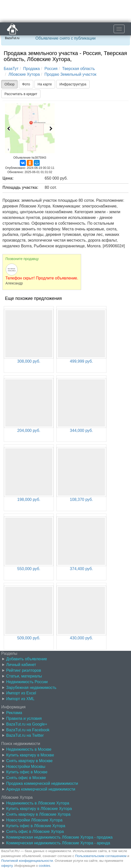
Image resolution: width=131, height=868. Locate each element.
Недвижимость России (27, 682)
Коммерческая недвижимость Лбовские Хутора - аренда (58, 843)
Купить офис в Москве (27, 772)
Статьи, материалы (24, 676)
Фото (26, 84)
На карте (45, 84)
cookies (44, 866)
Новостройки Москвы (26, 767)
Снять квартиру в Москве (29, 761)
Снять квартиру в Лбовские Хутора (38, 814)
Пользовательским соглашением (101, 856)
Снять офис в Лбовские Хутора (35, 832)
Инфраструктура (73, 84)
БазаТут (11, 69)
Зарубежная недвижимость (31, 688)
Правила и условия (24, 718)
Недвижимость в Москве (29, 749)
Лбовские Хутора (24, 74)
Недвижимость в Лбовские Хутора (38, 803)
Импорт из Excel (21, 693)
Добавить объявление (27, 659)
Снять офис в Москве (26, 778)
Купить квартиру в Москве (30, 755)
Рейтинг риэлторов (24, 670)
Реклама (14, 713)
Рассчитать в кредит (21, 94)
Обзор (9, 84)
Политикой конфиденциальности (27, 861)
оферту (7, 866)
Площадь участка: (20, 187)
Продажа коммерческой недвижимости (42, 783)
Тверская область (79, 69)
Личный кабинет (21, 665)
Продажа (32, 69)
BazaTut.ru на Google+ (27, 724)
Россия (51, 69)
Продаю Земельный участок (70, 74)
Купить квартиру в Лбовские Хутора (39, 809)
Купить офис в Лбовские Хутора (36, 826)
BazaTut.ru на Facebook (28, 730)
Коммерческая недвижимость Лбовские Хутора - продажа (59, 837)
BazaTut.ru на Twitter (25, 735)
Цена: (8, 178)
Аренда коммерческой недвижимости (41, 789)
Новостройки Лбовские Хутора (34, 820)
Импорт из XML (20, 699)
